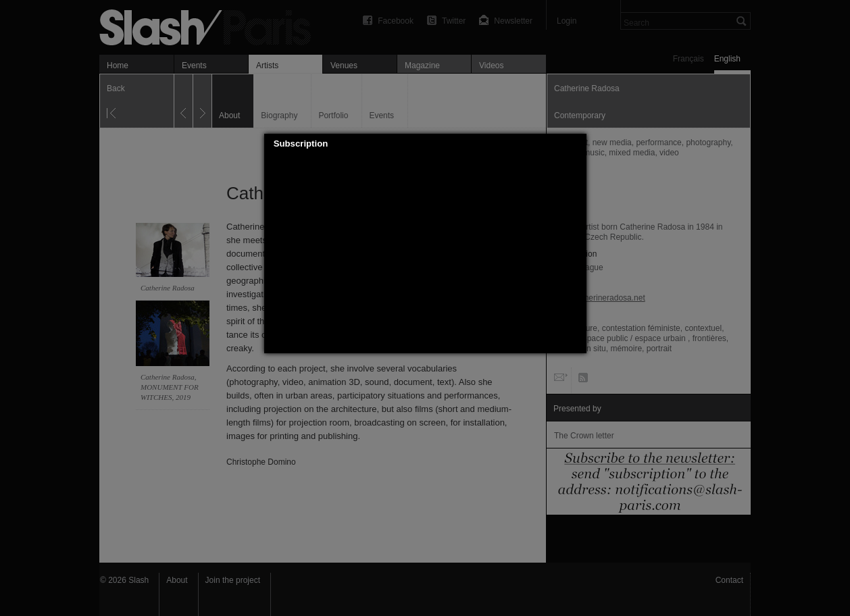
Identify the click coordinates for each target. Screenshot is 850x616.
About (177, 580)
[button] (576, 144)
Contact (729, 580)
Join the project (233, 580)
